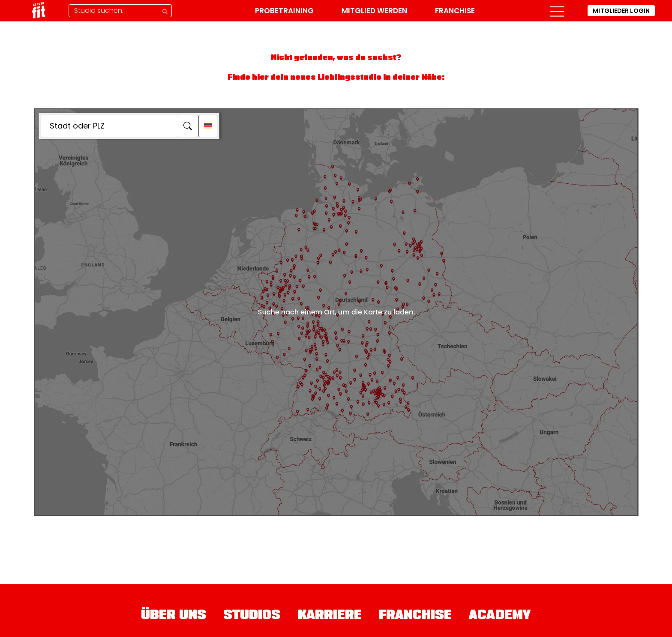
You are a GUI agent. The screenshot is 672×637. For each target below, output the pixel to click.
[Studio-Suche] (120, 11)
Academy (500, 616)
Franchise (455, 11)
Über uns (174, 616)
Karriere (330, 616)
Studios (252, 616)
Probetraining (284, 11)
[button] (557, 11)
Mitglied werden (374, 11)
